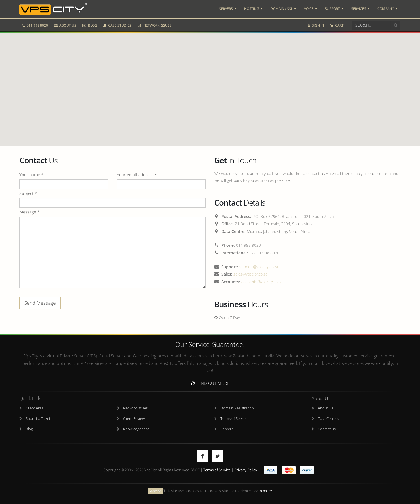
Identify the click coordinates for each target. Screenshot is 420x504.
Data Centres (328, 419)
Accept (156, 491)
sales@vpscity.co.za (250, 274)
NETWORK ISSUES (155, 25)
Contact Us (327, 429)
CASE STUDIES (117, 25)
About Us (325, 408)
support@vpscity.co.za (259, 267)
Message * (29, 212)
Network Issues (135, 408)
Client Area (35, 408)
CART (337, 25)
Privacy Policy (246, 470)
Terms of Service (234, 419)
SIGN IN (316, 25)
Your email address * (137, 175)
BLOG (90, 25)
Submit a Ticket (38, 419)
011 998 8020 (35, 25)
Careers (227, 429)
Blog (29, 429)
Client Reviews (135, 419)
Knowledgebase (136, 429)
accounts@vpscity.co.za (262, 282)
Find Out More (210, 383)
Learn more (262, 491)
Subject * (28, 193)
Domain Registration (237, 408)
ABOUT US (65, 25)
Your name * (31, 175)
